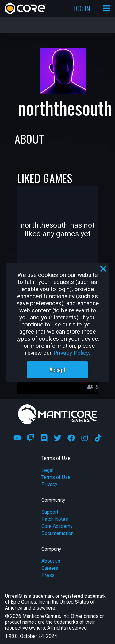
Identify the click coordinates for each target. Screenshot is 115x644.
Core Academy (57, 526)
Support (50, 512)
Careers (50, 568)
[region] (58, 322)
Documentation (57, 533)
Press (48, 575)
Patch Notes (55, 519)
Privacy (49, 484)
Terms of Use (56, 477)
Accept (57, 370)
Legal (47, 470)
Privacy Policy (71, 353)
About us (51, 561)
